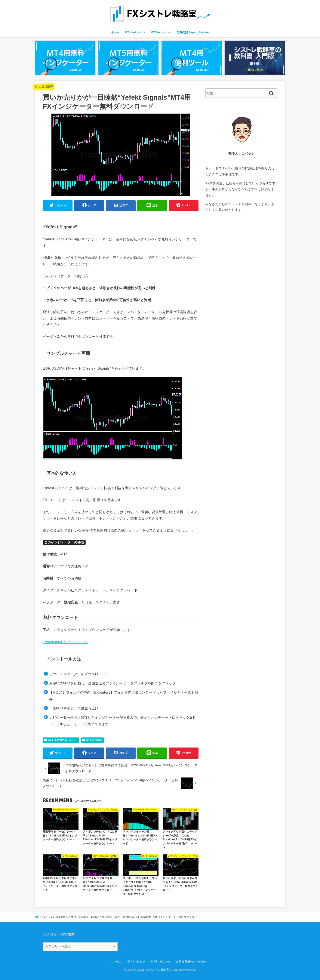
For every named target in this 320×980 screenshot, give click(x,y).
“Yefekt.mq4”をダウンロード (65, 642)
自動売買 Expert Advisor (193, 32)
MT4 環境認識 (44, 87)
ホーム (115, 32)
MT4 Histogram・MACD (62, 740)
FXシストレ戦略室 (157, 970)
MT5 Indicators (161, 32)
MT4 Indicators (135, 32)
